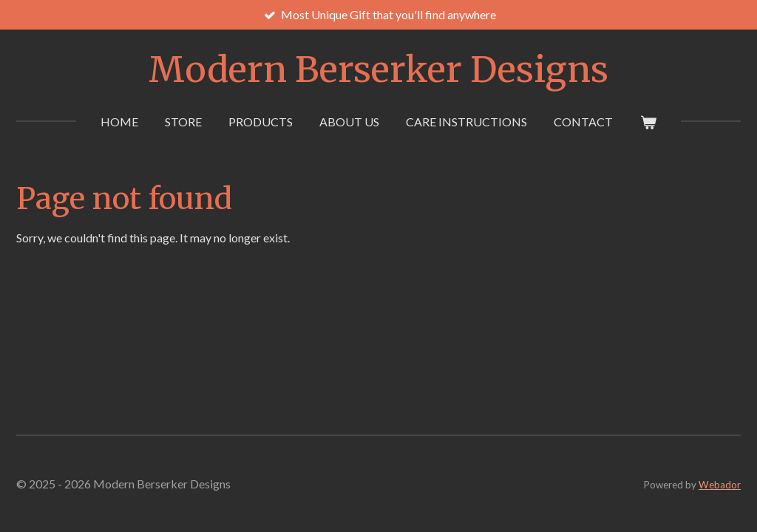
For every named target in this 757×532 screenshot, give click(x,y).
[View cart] (648, 122)
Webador (720, 485)
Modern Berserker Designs (378, 69)
